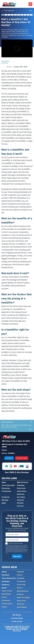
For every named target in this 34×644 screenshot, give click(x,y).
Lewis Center (7, 591)
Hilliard (20, 588)
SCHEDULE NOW (22, 458)
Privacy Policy (17, 618)
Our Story (21, 497)
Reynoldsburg (23, 591)
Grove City (21, 585)
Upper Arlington (24, 597)
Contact (20, 500)
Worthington (22, 607)
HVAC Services (23, 482)
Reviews (5, 500)
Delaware (6, 585)
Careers (20, 506)
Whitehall (21, 604)
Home (4, 482)
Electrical (21, 488)
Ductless (21, 494)
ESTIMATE (9, 458)
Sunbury (20, 594)
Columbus (6, 581)
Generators (22, 491)
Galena (20, 575)
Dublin (4, 588)
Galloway (21, 578)
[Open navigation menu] (30, 4)
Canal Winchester (9, 578)
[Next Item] (31, 11)
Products (6, 497)
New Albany (6, 594)
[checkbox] (6, 543)
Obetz (4, 597)
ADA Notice (17, 615)
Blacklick (5, 575)
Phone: (5, 450)
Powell (4, 607)
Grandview (21, 581)
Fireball (20, 503)
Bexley (4, 572)
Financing (6, 488)
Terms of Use (17, 621)
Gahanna (21, 572)
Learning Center (8, 485)
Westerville (22, 601)
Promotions (7, 491)
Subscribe (17, 556)
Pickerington (7, 604)
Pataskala (6, 600)
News (4, 503)
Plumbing (21, 485)
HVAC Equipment (8, 11)
